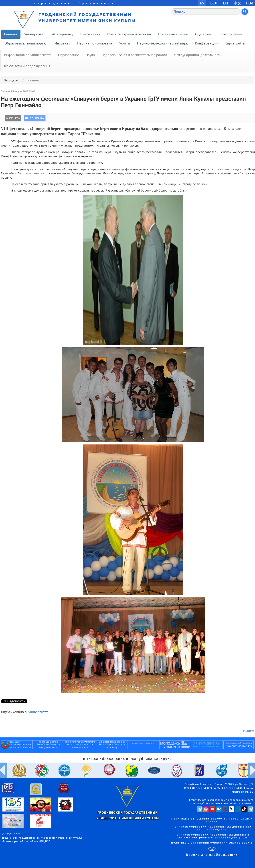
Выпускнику (90, 34)
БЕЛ (214, 3)
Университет (35, 34)
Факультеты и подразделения (27, 66)
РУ (202, 3)
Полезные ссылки (173, 34)
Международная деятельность (197, 55)
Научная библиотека (95, 43)
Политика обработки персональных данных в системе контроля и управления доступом (212, 836)
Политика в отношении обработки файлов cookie (212, 843)
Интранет (62, 43)
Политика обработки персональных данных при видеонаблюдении (212, 828)
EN (226, 3)
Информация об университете (28, 55)
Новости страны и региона (129, 34)
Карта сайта (235, 43)
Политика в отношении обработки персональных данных (212, 820)
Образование (69, 55)
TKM (249, 3)
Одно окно (204, 34)
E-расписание (231, 34)
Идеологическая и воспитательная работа (134, 55)
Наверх (249, 731)
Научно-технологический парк (162, 43)
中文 (237, 3)
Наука (90, 55)
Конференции (206, 43)
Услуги (125, 43)
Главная (11, 34)
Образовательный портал (26, 43)
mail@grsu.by (243, 792)
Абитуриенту (63, 34)
